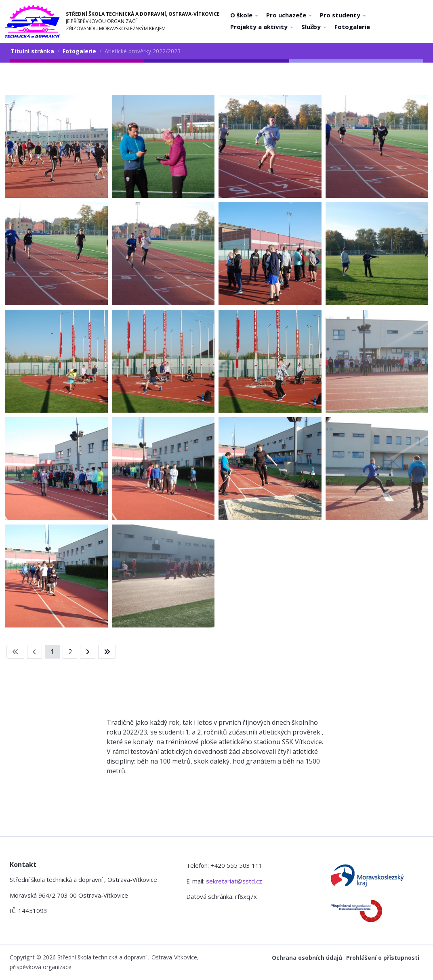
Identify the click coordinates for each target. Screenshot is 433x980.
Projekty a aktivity (262, 27)
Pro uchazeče (289, 15)
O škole (244, 15)
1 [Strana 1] (52, 652)
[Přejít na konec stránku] (107, 652)
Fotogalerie (352, 27)
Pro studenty (343, 15)
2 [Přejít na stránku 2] (70, 652)
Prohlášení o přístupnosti (383, 958)
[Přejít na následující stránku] (88, 652)
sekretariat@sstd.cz (234, 881)
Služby (314, 27)
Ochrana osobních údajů (307, 958)
